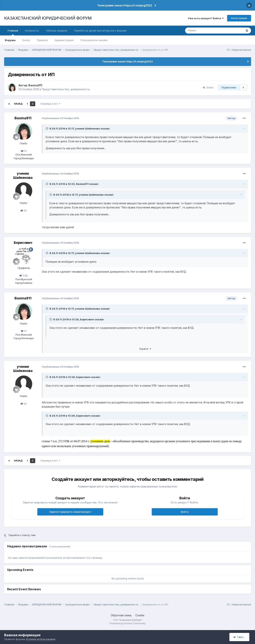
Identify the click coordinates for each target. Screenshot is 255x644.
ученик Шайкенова (88, 128)
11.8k (24, 275)
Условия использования (41, 639)
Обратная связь (121, 615)
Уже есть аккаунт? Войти (206, 18)
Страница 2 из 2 (50, 104)
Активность (32, 31)
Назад (18, 104)
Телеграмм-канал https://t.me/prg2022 (125, 5)
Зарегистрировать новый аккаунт (70, 512)
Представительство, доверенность (66, 89)
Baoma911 (35, 85)
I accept (240, 637)
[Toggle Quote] (47, 128)
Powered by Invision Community (128, 623)
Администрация (64, 40)
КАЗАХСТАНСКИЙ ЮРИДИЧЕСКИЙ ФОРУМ (48, 18)
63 (24, 210)
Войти (185, 512)
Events (26, 40)
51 (24, 151)
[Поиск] (204, 31)
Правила (42, 40)
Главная (13, 32)
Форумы (10, 40)
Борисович (23, 243)
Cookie (140, 615)
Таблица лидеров (56, 31)
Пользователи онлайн (94, 40)
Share (208, 87)
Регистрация (239, 18)
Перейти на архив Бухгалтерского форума (100, 31)
